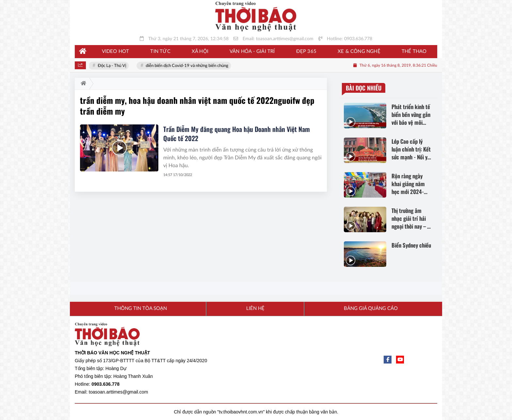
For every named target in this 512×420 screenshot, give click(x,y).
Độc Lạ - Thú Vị (112, 66)
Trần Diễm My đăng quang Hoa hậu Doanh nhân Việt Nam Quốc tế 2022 (237, 134)
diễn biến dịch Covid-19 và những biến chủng (188, 66)
